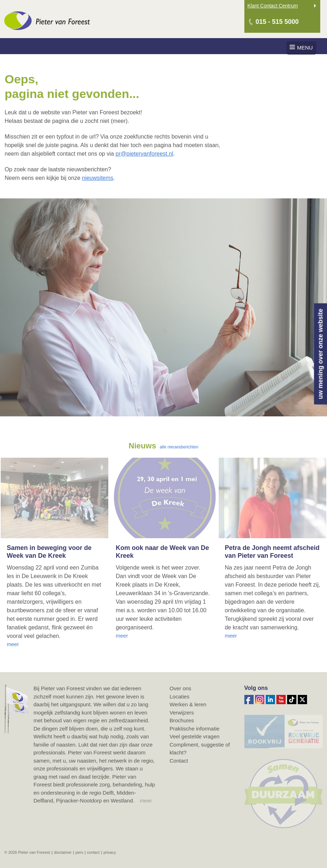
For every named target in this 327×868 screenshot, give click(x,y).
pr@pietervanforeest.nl (144, 154)
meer (146, 801)
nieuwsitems (98, 178)
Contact (179, 761)
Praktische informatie (194, 729)
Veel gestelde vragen (194, 736)
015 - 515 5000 (277, 22)
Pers (79, 852)
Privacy (110, 852)
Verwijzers (182, 713)
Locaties (180, 697)
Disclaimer (63, 852)
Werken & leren (188, 704)
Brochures (182, 720)
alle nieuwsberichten (179, 447)
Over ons (180, 688)
